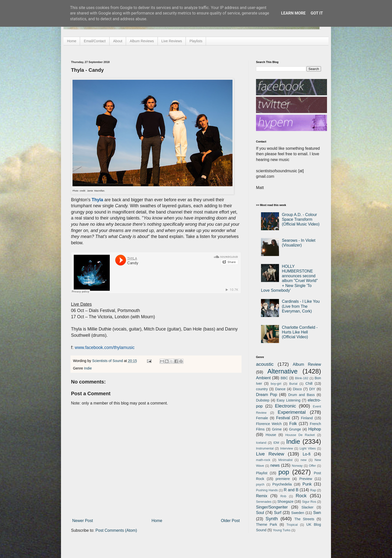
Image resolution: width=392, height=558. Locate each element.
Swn (317, 513)
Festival (283, 418)
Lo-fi (307, 454)
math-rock (263, 460)
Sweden (298, 513)
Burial (293, 384)
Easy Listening (289, 400)
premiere (283, 479)
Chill (309, 383)
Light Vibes (308, 448)
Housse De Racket (300, 435)
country (262, 389)
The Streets (304, 519)
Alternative (282, 371)
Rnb (283, 496)
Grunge (295, 429)
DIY (312, 389)
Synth (272, 519)
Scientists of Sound (108, 361)
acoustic (265, 364)
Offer (312, 466)
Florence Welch (269, 424)
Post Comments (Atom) (116, 530)
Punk (307, 484)
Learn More (293, 13)
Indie (88, 368)
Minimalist (285, 460)
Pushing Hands (267, 490)
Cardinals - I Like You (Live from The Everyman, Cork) (301, 306)
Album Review (307, 364)
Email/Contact (95, 41)
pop (284, 472)
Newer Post (83, 521)
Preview (306, 479)
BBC (284, 378)
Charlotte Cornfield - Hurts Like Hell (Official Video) (300, 332)
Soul (260, 513)
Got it (317, 13)
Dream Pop (266, 395)
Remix (262, 496)
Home (72, 41)
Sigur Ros (309, 502)
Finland (307, 418)
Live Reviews (172, 41)
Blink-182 (302, 378)
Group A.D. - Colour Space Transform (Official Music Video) (301, 219)
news (275, 465)
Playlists (196, 41)
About (118, 41)
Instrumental (265, 448)
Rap (313, 490)
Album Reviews (142, 41)
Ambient (263, 378)
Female (262, 418)
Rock (301, 496)
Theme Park (266, 524)
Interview (287, 448)
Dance (280, 389)
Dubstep (263, 400)
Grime (277, 429)
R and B (291, 490)
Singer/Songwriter (272, 507)
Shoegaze (285, 501)
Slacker (307, 507)
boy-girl (276, 384)
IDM (276, 443)
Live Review (270, 454)
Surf (278, 513)
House (271, 435)
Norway (297, 466)
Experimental (292, 412)
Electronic (285, 406)
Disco (297, 389)
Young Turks (282, 530)
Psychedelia (282, 484)
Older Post (230, 521)
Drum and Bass (301, 395)
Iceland (261, 443)
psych (260, 484)
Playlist (262, 473)
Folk (293, 424)
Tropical (292, 525)
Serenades (264, 502)
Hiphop (315, 429)
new (304, 460)
